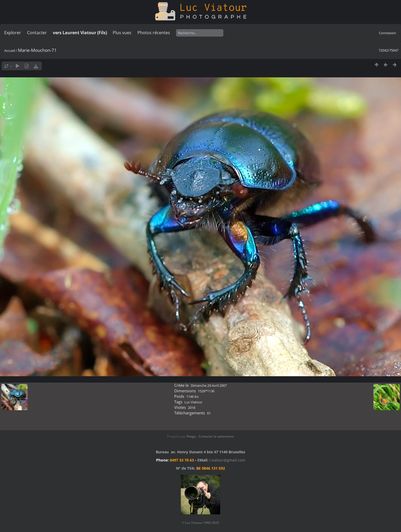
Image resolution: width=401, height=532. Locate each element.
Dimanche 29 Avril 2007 (209, 385)
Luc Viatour (193, 402)
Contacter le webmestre (216, 436)
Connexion (387, 33)
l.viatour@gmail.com (227, 460)
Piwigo (191, 436)
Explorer (13, 33)
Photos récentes (154, 33)
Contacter (37, 33)
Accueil (10, 51)
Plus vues (122, 33)
